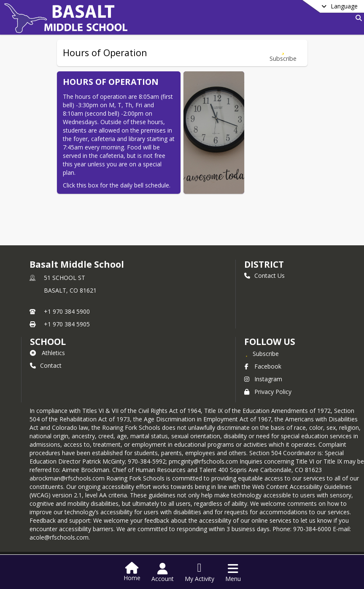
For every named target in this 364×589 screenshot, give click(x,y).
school (48, 342)
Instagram (263, 379)
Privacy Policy (268, 392)
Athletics (47, 353)
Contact (46, 365)
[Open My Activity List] (200, 573)
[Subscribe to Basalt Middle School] (262, 353)
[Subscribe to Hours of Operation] (283, 53)
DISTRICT (264, 264)
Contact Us (264, 275)
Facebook (263, 366)
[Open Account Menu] (163, 573)
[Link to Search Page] (357, 18)
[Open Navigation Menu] (233, 573)
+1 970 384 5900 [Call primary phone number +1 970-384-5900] (67, 311)
